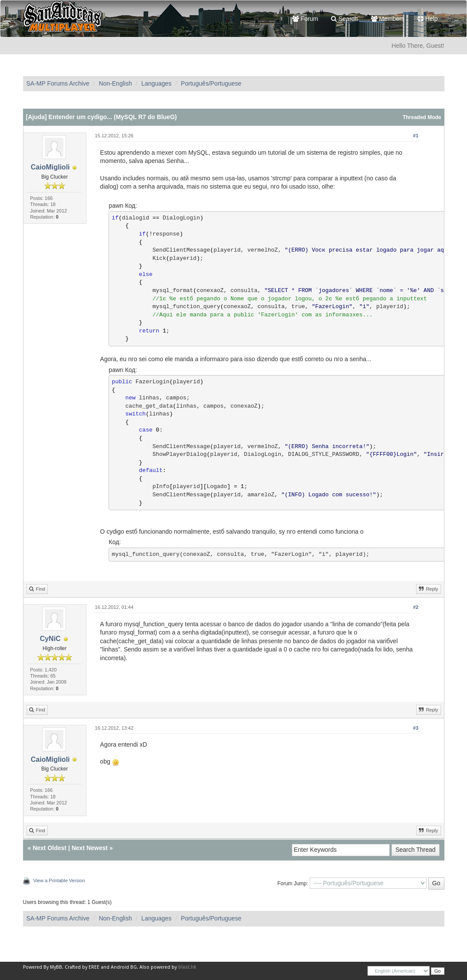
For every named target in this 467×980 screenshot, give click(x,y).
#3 (416, 728)
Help (428, 19)
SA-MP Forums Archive (58, 83)
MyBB (56, 967)
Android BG (124, 967)
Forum (305, 19)
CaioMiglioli (50, 167)
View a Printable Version (59, 880)
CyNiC (50, 639)
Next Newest (90, 848)
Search (344, 19)
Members (388, 19)
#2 (416, 607)
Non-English (115, 83)
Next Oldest (50, 848)
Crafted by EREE (82, 967)
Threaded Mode (422, 117)
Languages (156, 83)
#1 (416, 136)
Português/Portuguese (211, 83)
